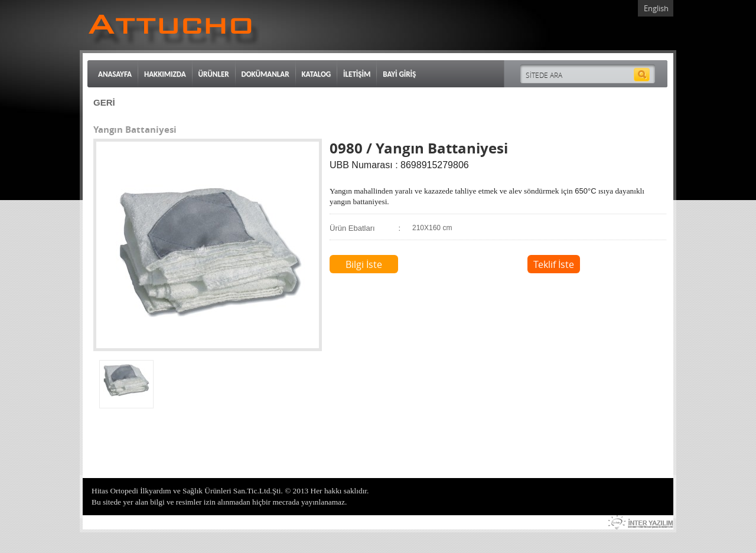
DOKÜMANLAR (265, 74)
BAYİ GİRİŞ (399, 74)
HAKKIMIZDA (165, 74)
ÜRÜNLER (214, 74)
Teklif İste (554, 264)
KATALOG (317, 74)
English (656, 8)
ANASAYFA (115, 74)
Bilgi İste (364, 264)
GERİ (104, 102)
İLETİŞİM (357, 74)
